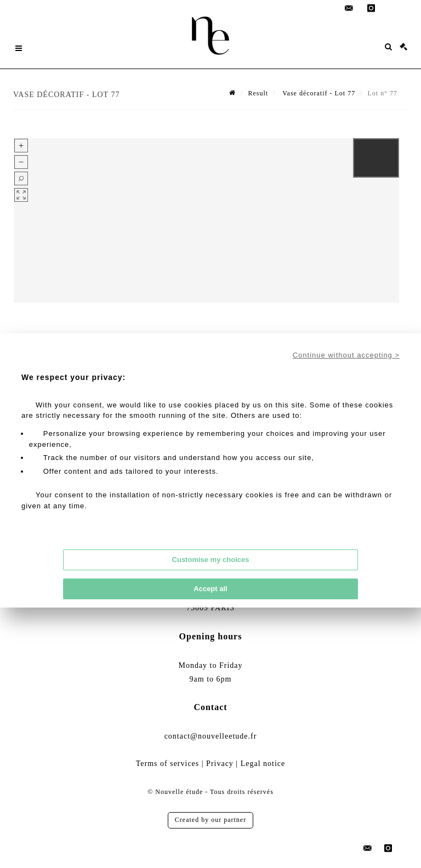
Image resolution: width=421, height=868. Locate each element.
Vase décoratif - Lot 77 (318, 93)
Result (258, 93)
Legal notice (263, 764)
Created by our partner (210, 820)
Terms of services (168, 764)
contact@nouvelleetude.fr (211, 736)
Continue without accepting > (346, 355)
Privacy (220, 764)
